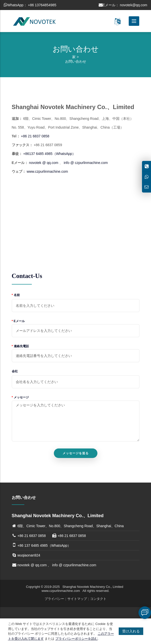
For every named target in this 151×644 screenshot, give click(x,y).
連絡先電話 (20, 346)
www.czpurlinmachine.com (47, 171)
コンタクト (98, 599)
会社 (15, 371)
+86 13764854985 (42, 5)
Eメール (18, 321)
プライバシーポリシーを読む (77, 639)
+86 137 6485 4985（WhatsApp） (44, 545)
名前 (16, 295)
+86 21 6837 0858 (35, 136)
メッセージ (20, 397)
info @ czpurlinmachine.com (86, 163)
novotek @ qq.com (44, 163)
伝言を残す (145, 613)
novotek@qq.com (134, 5)
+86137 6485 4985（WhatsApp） (49, 154)
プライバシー (54, 599)
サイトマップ (77, 599)
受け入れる (131, 631)
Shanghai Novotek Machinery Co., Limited (93, 587)
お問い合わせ (76, 61)
